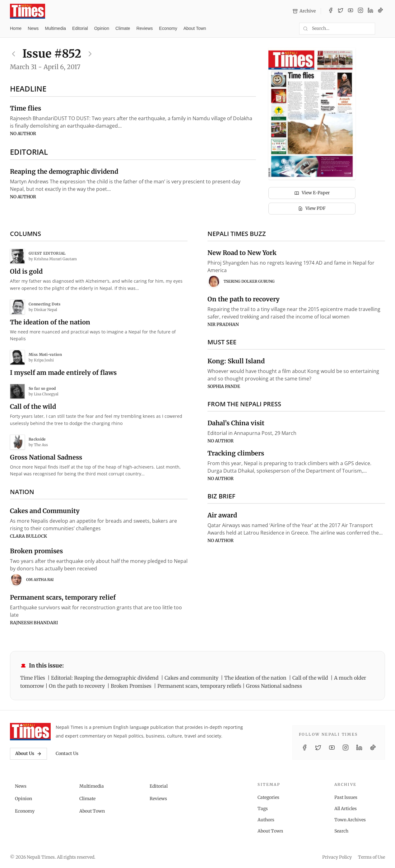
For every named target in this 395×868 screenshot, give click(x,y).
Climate (123, 28)
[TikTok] (380, 11)
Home (16, 28)
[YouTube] (351, 11)
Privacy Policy (337, 857)
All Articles (346, 809)
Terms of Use (372, 857)
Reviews (144, 28)
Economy (168, 28)
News (33, 28)
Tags (263, 809)
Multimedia (55, 28)
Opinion (102, 28)
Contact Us (67, 753)
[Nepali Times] (30, 732)
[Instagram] (360, 11)
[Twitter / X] (341, 11)
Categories (268, 797)
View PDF (312, 208)
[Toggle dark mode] (383, 29)
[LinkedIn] (370, 11)
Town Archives (350, 820)
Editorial (80, 28)
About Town (195, 28)
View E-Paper (312, 193)
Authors (266, 820)
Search (341, 831)
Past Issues (346, 797)
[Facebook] (331, 11)
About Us (28, 753)
